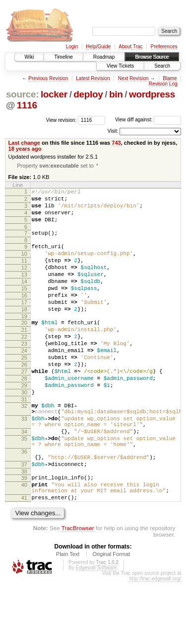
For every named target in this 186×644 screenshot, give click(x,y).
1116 (27, 105)
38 (24, 528)
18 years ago (25, 149)
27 (24, 407)
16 (24, 316)
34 (24, 479)
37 (24, 519)
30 (24, 432)
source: (22, 94)
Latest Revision (93, 78)
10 (24, 265)
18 (24, 333)
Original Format (111, 616)
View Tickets (120, 66)
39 (24, 534)
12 (24, 282)
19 (24, 341)
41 (24, 558)
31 (24, 441)
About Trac (130, 46)
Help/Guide (98, 46)
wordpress (152, 94)
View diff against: (148, 120)
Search (162, 66)
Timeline (63, 57)
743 (116, 143)
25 (24, 390)
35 (24, 487)
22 (24, 365)
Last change (24, 143)
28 (24, 415)
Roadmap (104, 57)
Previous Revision (48, 78)
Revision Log (163, 84)
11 (24, 274)
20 (24, 348)
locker (54, 94)
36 (24, 503)
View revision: (62, 120)
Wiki (30, 57)
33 (24, 463)
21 (24, 356)
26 (24, 398)
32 (24, 447)
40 (24, 543)
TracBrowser (78, 590)
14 (24, 299)
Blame (170, 78)
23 (24, 373)
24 (24, 381)
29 (24, 424)
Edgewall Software (96, 630)
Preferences (164, 46)
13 (24, 290)
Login (72, 46)
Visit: (113, 131)
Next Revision (133, 78)
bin (116, 94)
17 (24, 324)
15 (24, 307)
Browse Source (152, 57)
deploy (88, 94)
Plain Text (68, 616)
